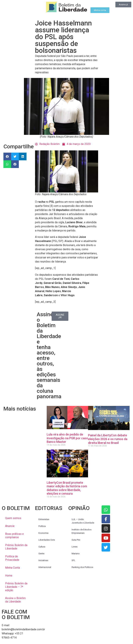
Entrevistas (44, 519)
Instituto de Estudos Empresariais (82, 531)
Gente (41, 554)
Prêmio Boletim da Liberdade (16, 547)
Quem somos (13, 518)
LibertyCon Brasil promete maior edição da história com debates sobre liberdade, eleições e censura (67, 488)
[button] (7, 156)
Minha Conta (12, 568)
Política (42, 526)
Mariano (76, 554)
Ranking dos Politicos (82, 567)
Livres (75, 547)
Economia (43, 533)
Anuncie (10, 526)
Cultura (42, 547)
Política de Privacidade (12, 558)
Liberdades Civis (47, 540)
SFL (74, 560)
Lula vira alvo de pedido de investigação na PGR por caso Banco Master (67, 438)
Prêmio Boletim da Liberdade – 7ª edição (16, 587)
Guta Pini (76, 540)
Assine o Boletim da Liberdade (15, 600)
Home (9, 576)
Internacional (45, 567)
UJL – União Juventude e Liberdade (83, 521)
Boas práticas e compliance (14, 536)
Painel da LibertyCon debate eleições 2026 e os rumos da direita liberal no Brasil (108, 439)
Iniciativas (43, 560)
